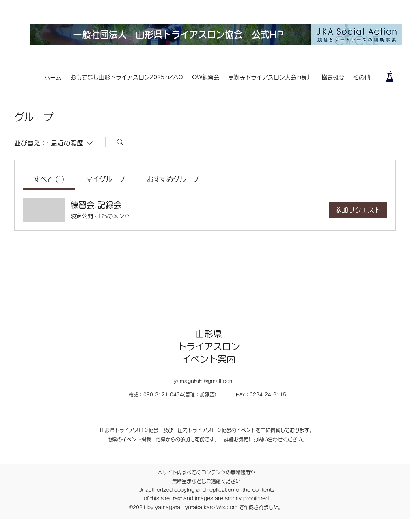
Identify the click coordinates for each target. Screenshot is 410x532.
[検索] (120, 142)
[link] (49, 179)
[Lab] (390, 76)
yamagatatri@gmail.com (204, 381)
